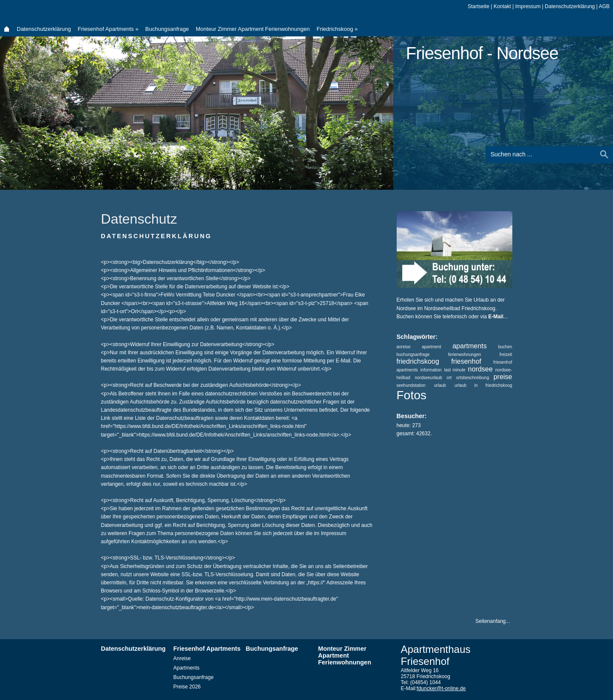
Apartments (187, 668)
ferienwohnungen (465, 354)
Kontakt (502, 6)
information (431, 370)
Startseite (479, 6)
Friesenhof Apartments (108, 29)
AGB (604, 6)
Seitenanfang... (493, 621)
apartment (432, 347)
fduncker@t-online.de (441, 688)
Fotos (412, 395)
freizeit (506, 354)
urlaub (440, 385)
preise (503, 377)
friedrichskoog (418, 361)
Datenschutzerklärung (44, 29)
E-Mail (496, 317)
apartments (469, 346)
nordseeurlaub (428, 378)
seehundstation (411, 385)
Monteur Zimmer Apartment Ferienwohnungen (253, 29)
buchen (505, 347)
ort (449, 378)
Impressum (528, 6)
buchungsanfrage (413, 354)
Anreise (182, 658)
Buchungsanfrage (167, 29)
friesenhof (466, 361)
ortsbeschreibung (473, 378)
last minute (455, 370)
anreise (404, 347)
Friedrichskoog (337, 29)
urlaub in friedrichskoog (483, 385)
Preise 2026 (187, 687)
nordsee (480, 369)
